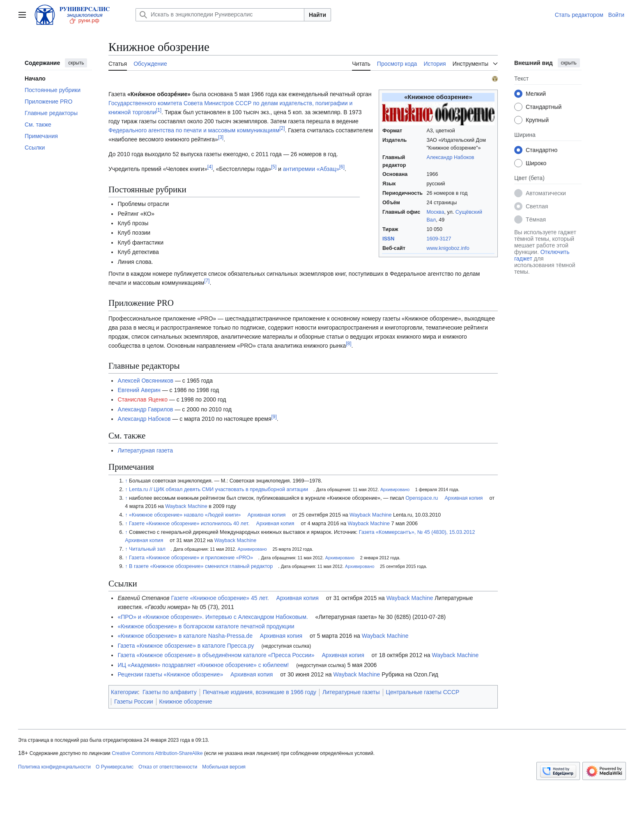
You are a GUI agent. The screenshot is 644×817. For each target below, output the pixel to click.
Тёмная (536, 219)
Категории (124, 692)
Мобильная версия (224, 767)
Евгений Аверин (139, 390)
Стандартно (542, 150)
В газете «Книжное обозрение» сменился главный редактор (201, 566)
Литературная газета (145, 450)
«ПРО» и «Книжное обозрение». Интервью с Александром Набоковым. (213, 617)
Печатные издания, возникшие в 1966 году (260, 692)
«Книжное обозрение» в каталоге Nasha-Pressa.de (185, 636)
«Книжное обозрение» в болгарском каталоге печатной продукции (206, 626)
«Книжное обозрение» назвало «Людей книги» (185, 515)
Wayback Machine (186, 506)
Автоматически (546, 193)
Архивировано (395, 489)
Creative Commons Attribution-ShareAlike (157, 753)
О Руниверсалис (115, 767)
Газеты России (134, 702)
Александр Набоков (450, 157)
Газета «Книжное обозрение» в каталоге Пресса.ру (186, 646)
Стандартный (544, 107)
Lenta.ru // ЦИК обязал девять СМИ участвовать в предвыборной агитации (218, 489)
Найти (317, 15)
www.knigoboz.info (448, 248)
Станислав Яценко (143, 399)
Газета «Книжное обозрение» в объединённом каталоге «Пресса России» (216, 655)
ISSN (388, 239)
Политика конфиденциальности (54, 767)
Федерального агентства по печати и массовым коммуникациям (194, 130)
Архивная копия (463, 498)
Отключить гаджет (542, 255)
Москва (435, 212)
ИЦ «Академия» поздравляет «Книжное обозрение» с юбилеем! (203, 665)
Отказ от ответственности (168, 767)
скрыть (76, 63)
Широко (536, 163)
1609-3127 (439, 239)
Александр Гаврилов (145, 409)
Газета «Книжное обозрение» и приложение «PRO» (191, 558)
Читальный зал (147, 549)
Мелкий (536, 94)
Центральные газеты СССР (423, 692)
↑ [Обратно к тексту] (126, 481)
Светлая (537, 206)
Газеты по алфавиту (170, 692)
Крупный (537, 120)
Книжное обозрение (186, 702)
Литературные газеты (351, 692)
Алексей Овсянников (145, 381)
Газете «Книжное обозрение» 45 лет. (220, 598)
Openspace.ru (422, 498)
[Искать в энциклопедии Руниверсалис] (220, 15)
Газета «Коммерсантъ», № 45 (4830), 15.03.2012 (417, 532)
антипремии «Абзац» (311, 169)
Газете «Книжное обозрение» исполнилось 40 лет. (189, 524)
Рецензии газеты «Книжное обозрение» (170, 674)
